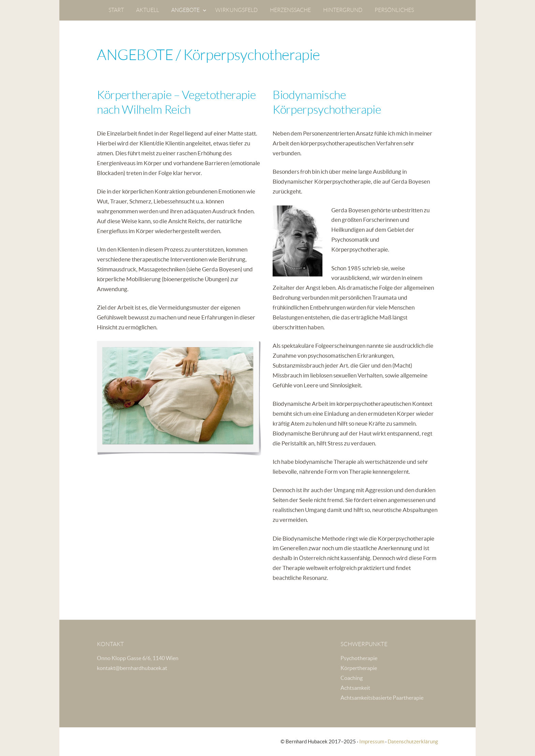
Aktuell (148, 10)
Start (116, 10)
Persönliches (394, 10)
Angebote (185, 10)
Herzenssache (290, 10)
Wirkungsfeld (236, 10)
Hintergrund (343, 10)
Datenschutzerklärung (413, 741)
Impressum (372, 741)
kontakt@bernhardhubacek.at (132, 668)
